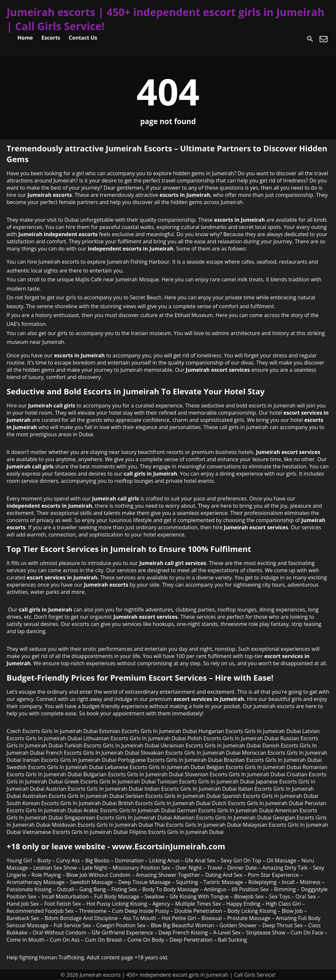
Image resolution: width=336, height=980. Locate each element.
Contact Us (83, 38)
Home (25, 38)
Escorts (51, 38)
